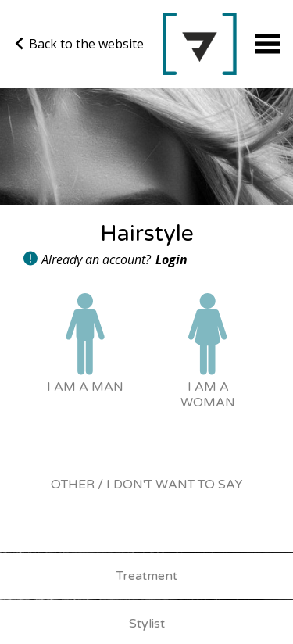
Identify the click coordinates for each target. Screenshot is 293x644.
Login (172, 259)
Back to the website (80, 44)
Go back (200, 44)
